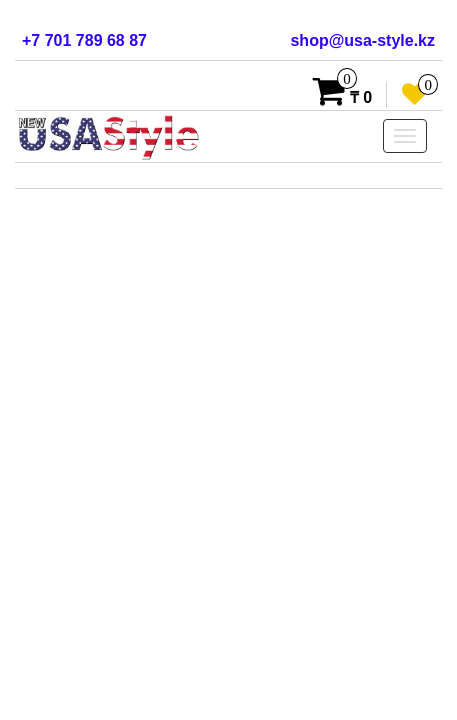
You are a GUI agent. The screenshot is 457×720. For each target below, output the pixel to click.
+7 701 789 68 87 (84, 40)
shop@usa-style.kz (362, 40)
